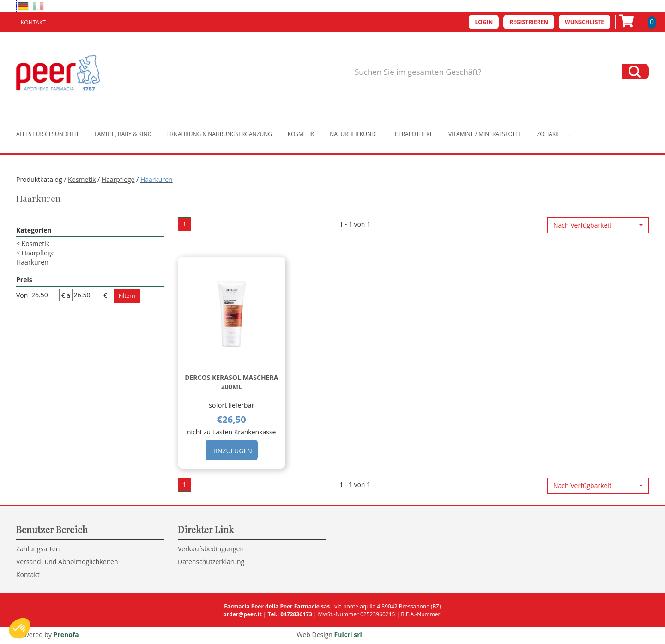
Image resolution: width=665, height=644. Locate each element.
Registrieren (529, 22)
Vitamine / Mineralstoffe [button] (485, 134)
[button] (598, 225)
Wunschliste (584, 22)
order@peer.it (242, 614)
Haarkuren (32, 262)
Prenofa (66, 635)
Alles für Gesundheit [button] (48, 134)
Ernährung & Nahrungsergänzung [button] (220, 134)
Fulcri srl (348, 635)
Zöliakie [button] (549, 134)
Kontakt (33, 22)
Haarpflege (118, 179)
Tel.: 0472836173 (290, 614)
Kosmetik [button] (301, 134)
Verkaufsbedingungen (211, 549)
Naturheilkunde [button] (354, 134)
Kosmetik (82, 179)
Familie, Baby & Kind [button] (123, 134)
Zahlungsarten (38, 549)
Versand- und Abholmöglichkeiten (67, 562)
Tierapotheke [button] (413, 134)
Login (484, 22)
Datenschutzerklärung (211, 562)
